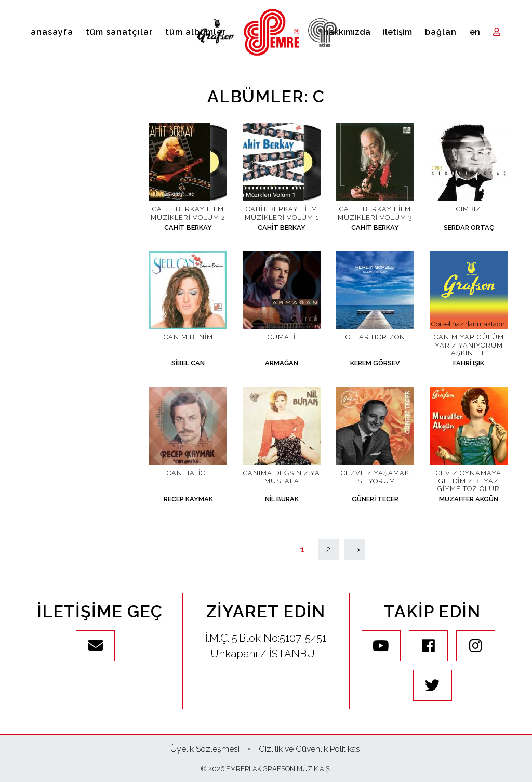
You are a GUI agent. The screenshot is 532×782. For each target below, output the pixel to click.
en (475, 32)
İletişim (397, 32)
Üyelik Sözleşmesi (205, 749)
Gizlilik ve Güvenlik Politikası (310, 749)
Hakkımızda (347, 32)
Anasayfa (52, 32)
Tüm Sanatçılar (119, 32)
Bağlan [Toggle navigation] (441, 32)
